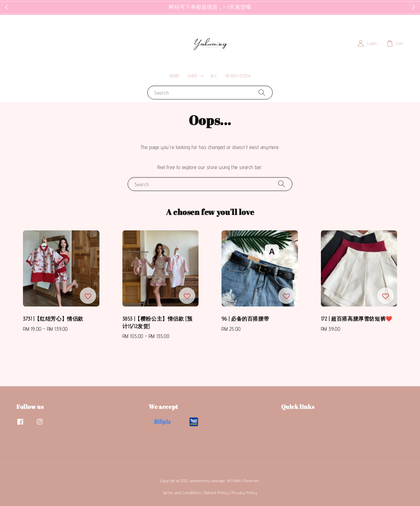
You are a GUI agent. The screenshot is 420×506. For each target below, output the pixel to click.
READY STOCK (238, 76)
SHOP (192, 76)
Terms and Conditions (182, 493)
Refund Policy (216, 493)
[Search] (262, 92)
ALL (214, 76)
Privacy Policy (244, 493)
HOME (174, 76)
